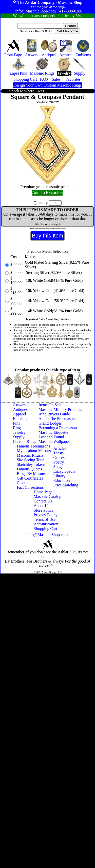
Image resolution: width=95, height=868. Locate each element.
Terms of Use (45, 519)
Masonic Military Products (60, 409)
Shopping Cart (45, 529)
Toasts (59, 453)
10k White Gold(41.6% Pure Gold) (54, 280)
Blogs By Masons (31, 474)
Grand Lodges (50, 423)
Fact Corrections (30, 487)
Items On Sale (50, 405)
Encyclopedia (64, 471)
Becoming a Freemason (58, 428)
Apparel (20, 414)
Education (62, 480)
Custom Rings (24, 442)
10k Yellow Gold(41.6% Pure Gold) (54, 291)
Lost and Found (51, 437)
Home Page (43, 492)
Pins (16, 423)
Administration (46, 524)
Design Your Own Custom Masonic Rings (48, 85)
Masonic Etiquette (53, 432)
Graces (59, 458)
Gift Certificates (30, 478)
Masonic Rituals (30, 455)
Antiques (20, 409)
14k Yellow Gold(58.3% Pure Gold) (54, 301)
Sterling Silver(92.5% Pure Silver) (53, 272)
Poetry (59, 462)
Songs (58, 467)
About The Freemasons (57, 419)
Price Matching (66, 485)
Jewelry (19, 432)
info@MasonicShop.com (47, 535)
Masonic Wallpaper (54, 442)
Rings (18, 428)
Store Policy (44, 510)
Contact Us (43, 501)
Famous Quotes (29, 469)
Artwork (20, 405)
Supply (19, 437)
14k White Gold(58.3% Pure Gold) (54, 311)
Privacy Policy (46, 515)
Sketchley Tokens (31, 464)
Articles (60, 448)
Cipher (22, 483)
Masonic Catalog (48, 496)
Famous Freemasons (33, 446)
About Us (42, 506)
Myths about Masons (34, 451)
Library (60, 476)
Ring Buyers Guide (54, 414)
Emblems (21, 419)
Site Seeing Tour (30, 460)
